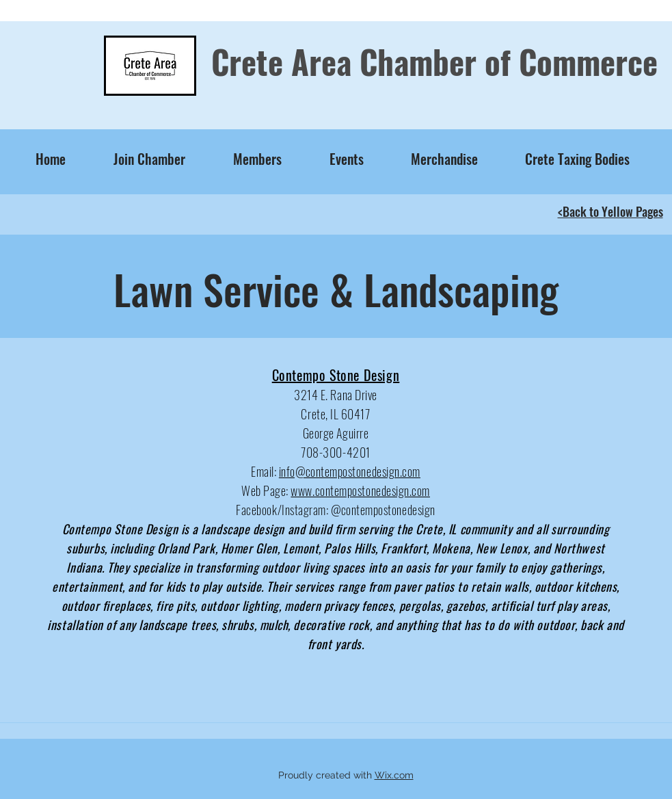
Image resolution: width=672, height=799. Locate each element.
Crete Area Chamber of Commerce (434, 62)
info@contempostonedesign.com (350, 471)
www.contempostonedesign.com (360, 490)
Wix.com (394, 775)
